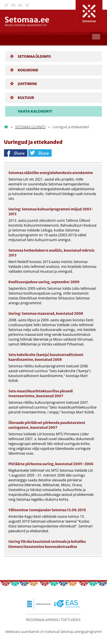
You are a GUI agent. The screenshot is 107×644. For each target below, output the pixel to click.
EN (13, 5)
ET (6, 5)
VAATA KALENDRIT (35, 111)
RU (20, 5)
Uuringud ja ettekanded (71, 127)
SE (27, 5)
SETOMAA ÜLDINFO (30, 127)
